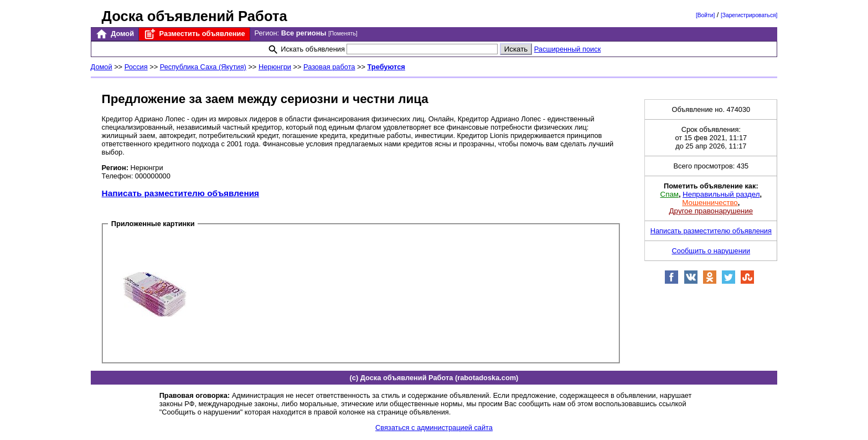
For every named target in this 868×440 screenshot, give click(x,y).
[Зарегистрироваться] (749, 15)
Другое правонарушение (711, 211)
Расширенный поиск (568, 49)
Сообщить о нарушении (711, 251)
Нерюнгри (275, 67)
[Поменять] (343, 34)
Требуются (386, 67)
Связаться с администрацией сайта (434, 428)
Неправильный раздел (721, 194)
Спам (670, 194)
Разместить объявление (194, 34)
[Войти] (705, 15)
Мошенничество (710, 203)
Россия (136, 67)
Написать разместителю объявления (180, 193)
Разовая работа (329, 67)
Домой (115, 34)
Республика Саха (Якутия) (203, 67)
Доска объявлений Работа (195, 16)
